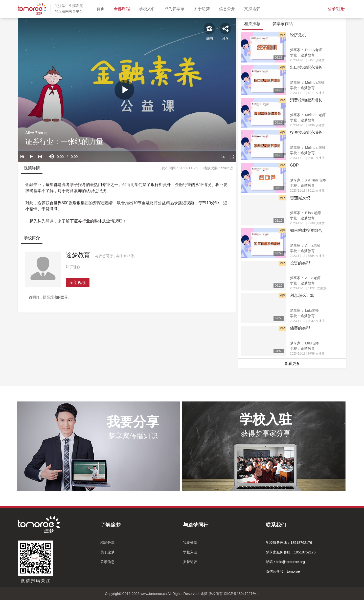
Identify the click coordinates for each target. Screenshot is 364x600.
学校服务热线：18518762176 (289, 543)
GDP (294, 165)
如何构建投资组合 (306, 230)
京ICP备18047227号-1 (241, 594)
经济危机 (298, 35)
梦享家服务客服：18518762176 (291, 552)
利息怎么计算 (302, 295)
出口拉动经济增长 (306, 67)
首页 (102, 8)
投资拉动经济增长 (306, 132)
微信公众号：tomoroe (283, 571)
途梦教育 (78, 255)
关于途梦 (203, 8)
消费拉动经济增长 (306, 100)
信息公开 (228, 8)
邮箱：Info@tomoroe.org (285, 562)
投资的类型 (300, 263)
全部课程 (123, 8)
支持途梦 (253, 8)
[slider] (127, 150)
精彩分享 (107, 543)
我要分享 (190, 543)
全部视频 (78, 283)
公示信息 (107, 562)
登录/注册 (336, 9)
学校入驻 (148, 8)
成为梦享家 (175, 8)
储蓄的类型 (300, 328)
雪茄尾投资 (300, 198)
